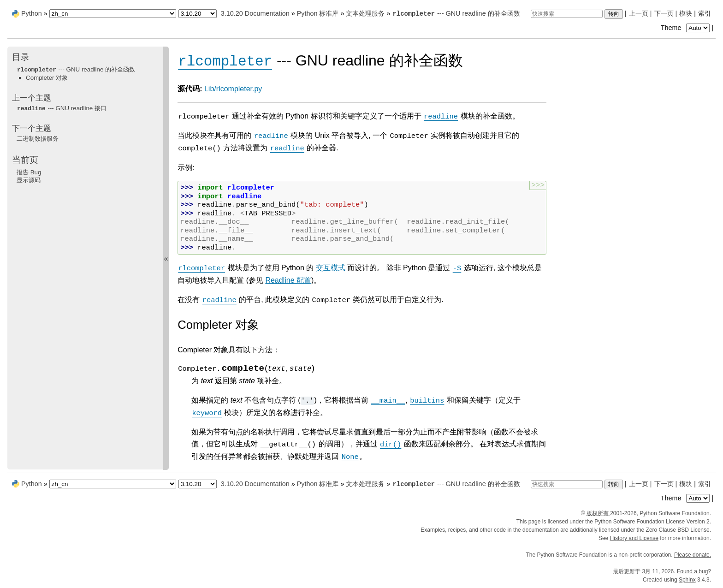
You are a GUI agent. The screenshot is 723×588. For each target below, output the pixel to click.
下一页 (664, 13)
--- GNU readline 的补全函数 (456, 13)
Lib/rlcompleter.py (233, 89)
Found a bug (692, 571)
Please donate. (693, 555)
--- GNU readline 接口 (62, 108)
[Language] (113, 14)
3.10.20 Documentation (255, 13)
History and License (634, 538)
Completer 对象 (47, 78)
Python (32, 13)
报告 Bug (29, 172)
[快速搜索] (567, 14)
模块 (686, 13)
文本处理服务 (365, 13)
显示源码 (29, 180)
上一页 (639, 13)
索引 (705, 13)
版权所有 (598, 513)
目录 (21, 57)
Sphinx (687, 580)
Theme (686, 28)
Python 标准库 (318, 13)
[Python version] (198, 14)
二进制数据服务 (38, 139)
